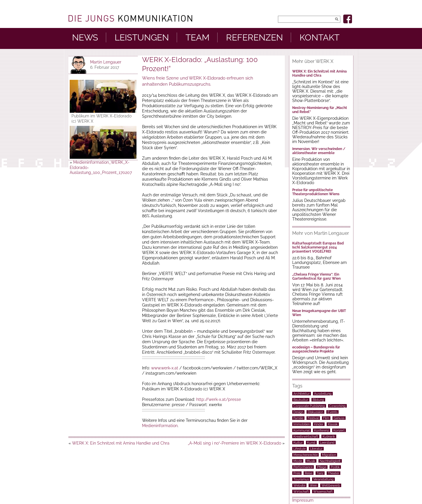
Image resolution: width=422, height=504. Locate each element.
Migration (329, 455)
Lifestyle (300, 449)
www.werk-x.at (165, 368)
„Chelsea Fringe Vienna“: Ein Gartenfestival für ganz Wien (316, 276)
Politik (335, 467)
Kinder (319, 424)
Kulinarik (329, 436)
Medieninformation (160, 426)
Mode (298, 461)
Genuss (339, 418)
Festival (313, 418)
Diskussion (315, 412)
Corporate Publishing (309, 406)
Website (299, 485)
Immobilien (302, 424)
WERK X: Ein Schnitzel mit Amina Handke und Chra (121, 443)
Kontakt (319, 38)
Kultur (298, 443)
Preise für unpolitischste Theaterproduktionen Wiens (316, 192)
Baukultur (301, 400)
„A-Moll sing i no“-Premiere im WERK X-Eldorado (234, 443)
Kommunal (302, 430)
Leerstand (327, 443)
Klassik (333, 424)
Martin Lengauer (106, 62)
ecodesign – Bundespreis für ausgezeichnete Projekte (316, 349)
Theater (333, 473)
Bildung (318, 400)
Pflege (322, 467)
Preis (297, 473)
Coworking (337, 406)
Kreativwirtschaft (306, 436)
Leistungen (142, 38)
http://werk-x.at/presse (219, 399)
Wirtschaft (301, 491)
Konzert (339, 430)
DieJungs (130, 18)
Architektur (302, 394)
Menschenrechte (305, 455)
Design (298, 412)
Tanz (320, 473)
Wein (313, 485)
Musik (311, 461)
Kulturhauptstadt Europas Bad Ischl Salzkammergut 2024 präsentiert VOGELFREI (318, 247)
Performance (303, 467)
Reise (309, 473)
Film (326, 418)
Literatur (316, 449)
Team (197, 38)
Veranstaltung (323, 479)
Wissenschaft (323, 491)
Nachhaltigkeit (330, 461)
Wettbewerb (331, 485)
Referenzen (254, 38)
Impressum (303, 500)
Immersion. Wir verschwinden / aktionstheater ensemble (319, 151)
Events (332, 412)
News (85, 38)
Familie (298, 418)
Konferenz (322, 430)
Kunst (311, 443)
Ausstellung (323, 394)
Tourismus (301, 479)
